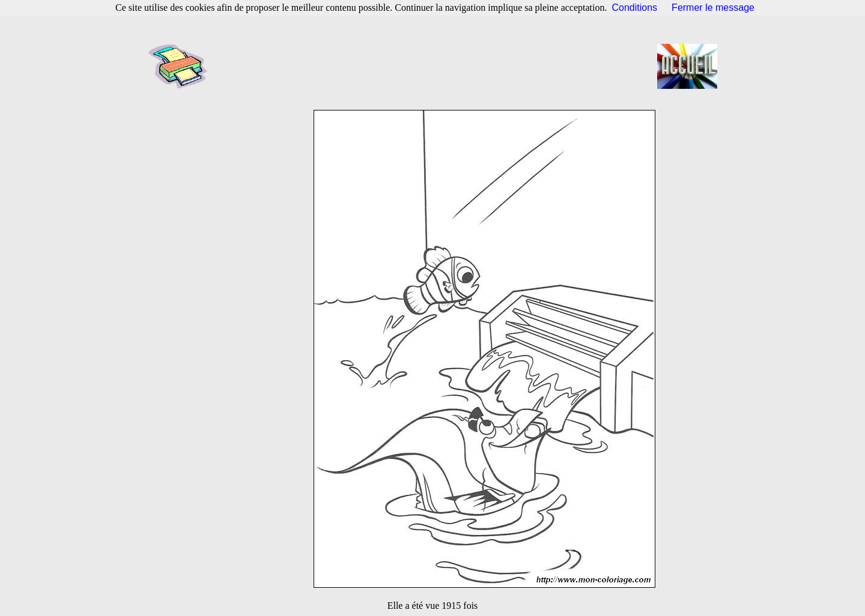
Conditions (635, 8)
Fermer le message (713, 8)
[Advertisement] (436, 66)
